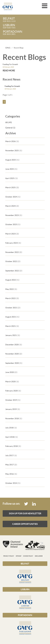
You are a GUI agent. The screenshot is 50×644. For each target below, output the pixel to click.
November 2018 (14, 418)
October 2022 (13, 261)
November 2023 (14, 215)
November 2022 (14, 252)
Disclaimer (39, 556)
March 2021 (12, 326)
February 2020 (13, 391)
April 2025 (11, 178)
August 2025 (12, 160)
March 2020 (12, 382)
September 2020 (14, 363)
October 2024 (13, 197)
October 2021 (13, 308)
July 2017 (11, 455)
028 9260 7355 (25, 26)
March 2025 (12, 187)
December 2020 (14, 345)
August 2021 (12, 317)
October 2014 (13, 483)
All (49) (9, 122)
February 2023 (13, 243)
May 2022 (11, 289)
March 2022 (12, 298)
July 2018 (11, 428)
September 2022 (14, 271)
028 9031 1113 (25, 20)
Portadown (25, 615)
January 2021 (13, 335)
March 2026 (12, 141)
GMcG (8, 48)
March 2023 (12, 234)
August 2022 (12, 280)
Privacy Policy (9, 556)
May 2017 (11, 465)
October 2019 (13, 400)
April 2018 (11, 437)
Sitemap (19, 556)
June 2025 (11, 169)
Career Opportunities (25, 524)
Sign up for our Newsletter (25, 513)
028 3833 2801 (25, 33)
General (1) (10, 128)
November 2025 (14, 151)
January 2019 (13, 409)
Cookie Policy (28, 556)
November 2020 (14, 354)
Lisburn (25, 589)
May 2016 (11, 474)
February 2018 (13, 446)
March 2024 (12, 206)
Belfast (25, 564)
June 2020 (11, 372)
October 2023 (13, 224)
